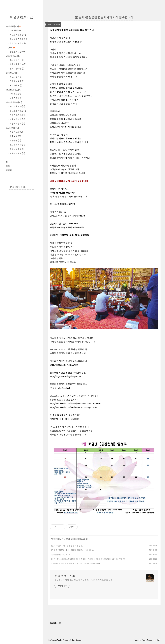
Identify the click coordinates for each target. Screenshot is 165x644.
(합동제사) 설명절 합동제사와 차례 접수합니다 (104, 17)
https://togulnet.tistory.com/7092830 (64, 365)
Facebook (66, 640)
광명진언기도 (13, 90)
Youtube (73, 640)
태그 (8, 166)
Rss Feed (51, 640)
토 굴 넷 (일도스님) (21, 17)
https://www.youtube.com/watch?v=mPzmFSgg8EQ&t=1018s (73, 407)
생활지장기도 (17, 119)
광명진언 (15, 94)
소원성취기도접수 (19, 39)
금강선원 (13, 26)
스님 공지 (16, 30)
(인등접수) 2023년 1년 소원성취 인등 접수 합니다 (71, 550)
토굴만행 (12, 128)
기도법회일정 (18, 35)
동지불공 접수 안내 (59, 554)
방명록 (9, 170)
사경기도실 (16, 98)
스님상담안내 (17, 60)
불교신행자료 (18, 111)
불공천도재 (12, 73)
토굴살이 (15, 136)
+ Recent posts (55, 623)
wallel (158, 640)
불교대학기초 (17, 106)
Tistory (144, 640)
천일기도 (16, 132)
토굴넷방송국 (17, 149)
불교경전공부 (14, 102)
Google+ (79, 640)
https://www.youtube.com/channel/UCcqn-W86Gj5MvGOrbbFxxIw (75, 403)
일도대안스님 (13, 56)
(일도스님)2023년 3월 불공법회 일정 (66, 546)
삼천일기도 (17, 52)
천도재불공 (16, 77)
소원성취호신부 (18, 64)
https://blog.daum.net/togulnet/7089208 (65, 376)
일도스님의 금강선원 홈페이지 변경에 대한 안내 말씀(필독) (75, 563)
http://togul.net (64, 388)
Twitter (60, 640)
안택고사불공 (17, 81)
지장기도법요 (17, 124)
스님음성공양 (17, 145)
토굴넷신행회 (17, 153)
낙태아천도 (16, 85)
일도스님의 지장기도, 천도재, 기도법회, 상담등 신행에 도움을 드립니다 (86, 580)
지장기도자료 (17, 115)
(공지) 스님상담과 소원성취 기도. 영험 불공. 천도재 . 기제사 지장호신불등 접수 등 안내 (87, 559)
